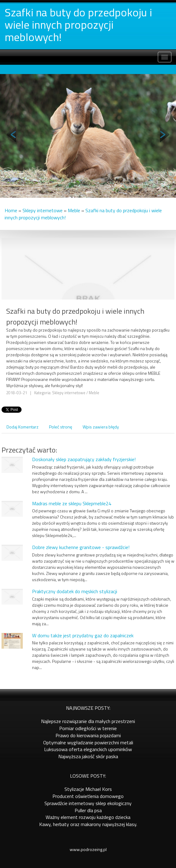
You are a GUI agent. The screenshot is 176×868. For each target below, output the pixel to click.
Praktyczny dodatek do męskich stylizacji (75, 591)
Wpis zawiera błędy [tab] (101, 427)
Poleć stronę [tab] (61, 427)
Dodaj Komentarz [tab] (23, 427)
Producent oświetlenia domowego (88, 796)
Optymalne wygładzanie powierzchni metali (88, 742)
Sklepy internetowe (43, 210)
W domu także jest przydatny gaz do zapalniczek (83, 635)
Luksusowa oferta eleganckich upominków (88, 749)
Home (11, 210)
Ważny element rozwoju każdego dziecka (88, 817)
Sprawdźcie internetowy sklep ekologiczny (88, 803)
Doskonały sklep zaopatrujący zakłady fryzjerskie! (84, 459)
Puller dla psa (88, 810)
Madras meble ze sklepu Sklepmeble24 (72, 503)
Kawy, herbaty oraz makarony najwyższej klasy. (88, 824)
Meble (74, 210)
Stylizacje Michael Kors (88, 789)
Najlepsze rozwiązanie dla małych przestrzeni (88, 721)
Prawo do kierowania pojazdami (88, 735)
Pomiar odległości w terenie (88, 728)
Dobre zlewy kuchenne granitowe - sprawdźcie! (81, 547)
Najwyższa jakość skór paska (88, 756)
